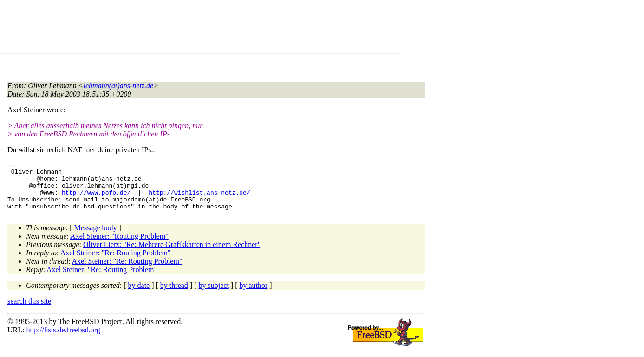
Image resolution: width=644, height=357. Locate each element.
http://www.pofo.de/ (96, 199)
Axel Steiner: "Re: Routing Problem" (116, 263)
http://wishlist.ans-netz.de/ (199, 199)
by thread (174, 295)
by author (253, 295)
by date (139, 295)
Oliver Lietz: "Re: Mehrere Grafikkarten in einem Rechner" (172, 254)
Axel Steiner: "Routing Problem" (119, 246)
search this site (29, 311)
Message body (96, 237)
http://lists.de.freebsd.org (63, 340)
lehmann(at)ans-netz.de (119, 86)
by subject (214, 295)
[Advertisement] (176, 28)
